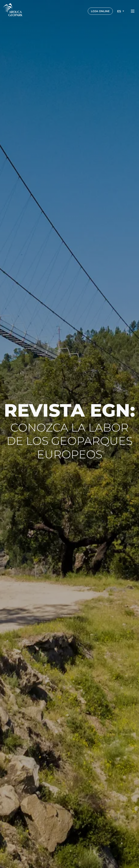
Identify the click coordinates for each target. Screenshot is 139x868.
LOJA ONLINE (100, 11)
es (119, 11)
